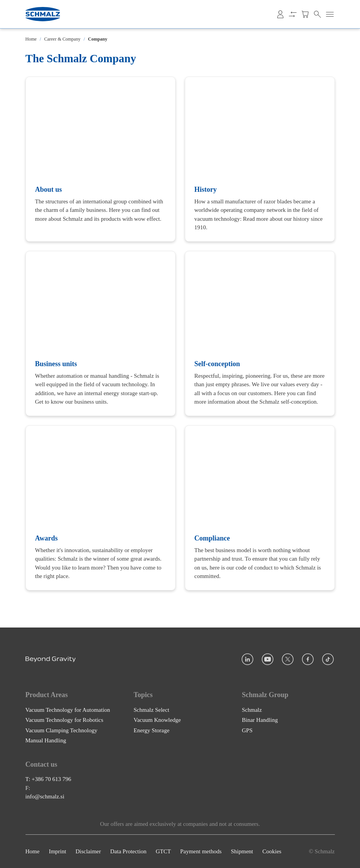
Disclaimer (88, 851)
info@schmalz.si (45, 796)
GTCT (163, 851)
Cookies (272, 851)
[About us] (101, 159)
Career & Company (62, 39)
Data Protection (128, 851)
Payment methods (201, 851)
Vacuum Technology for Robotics (65, 720)
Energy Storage (152, 730)
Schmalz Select (152, 709)
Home (31, 39)
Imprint (57, 851)
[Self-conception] (260, 333)
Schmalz (252, 709)
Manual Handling (46, 740)
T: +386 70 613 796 (49, 779)
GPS (247, 730)
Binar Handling (260, 720)
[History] (260, 159)
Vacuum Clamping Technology (61, 730)
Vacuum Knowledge (157, 720)
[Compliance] (260, 508)
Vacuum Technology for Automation (68, 709)
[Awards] (101, 508)
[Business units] (101, 333)
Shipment (242, 851)
